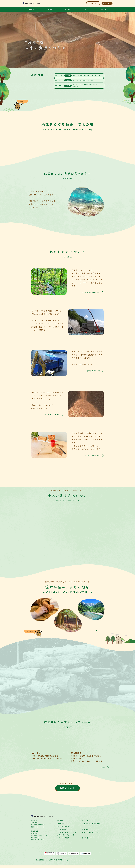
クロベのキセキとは (91, 455)
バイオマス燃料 (64, 841)
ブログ (86, 9)
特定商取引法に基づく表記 (55, 862)
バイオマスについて (51, 415)
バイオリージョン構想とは (88, 292)
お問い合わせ (105, 3)
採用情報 (67, 9)
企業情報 (49, 9)
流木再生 (61, 826)
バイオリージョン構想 (66, 838)
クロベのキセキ (64, 829)
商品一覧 (104, 9)
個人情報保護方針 (42, 862)
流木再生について (92, 371)
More (99, 629)
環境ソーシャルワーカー (91, 835)
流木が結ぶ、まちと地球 (91, 826)
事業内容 (31, 9)
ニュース (88, 3)
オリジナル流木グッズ (68, 835)
